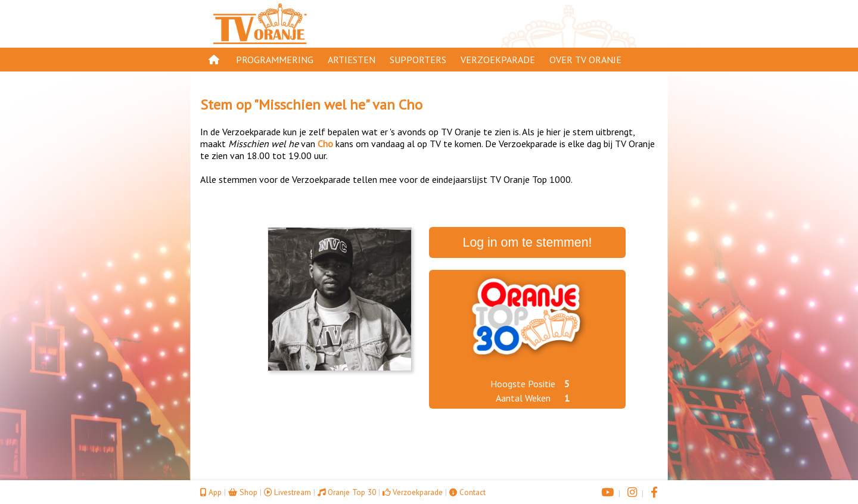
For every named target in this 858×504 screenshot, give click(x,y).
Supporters (418, 60)
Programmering (275, 60)
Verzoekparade (498, 60)
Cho (411, 105)
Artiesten (352, 60)
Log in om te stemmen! (528, 242)
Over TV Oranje (585, 60)
